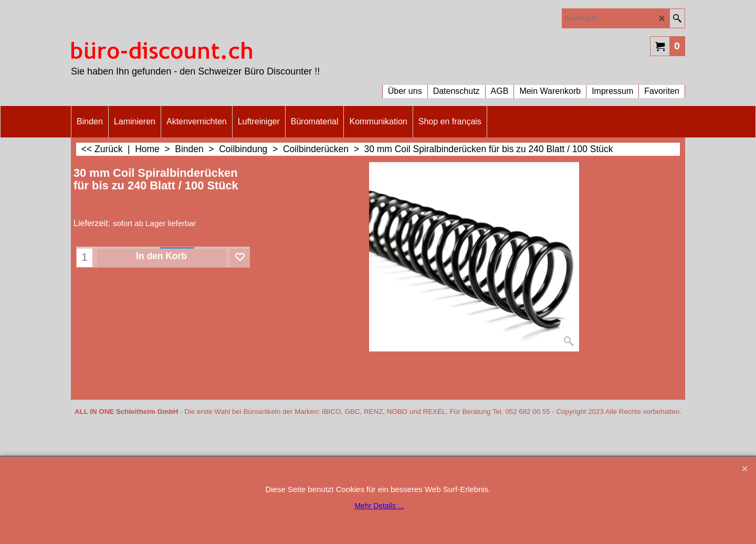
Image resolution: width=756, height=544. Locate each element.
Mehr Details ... (379, 506)
